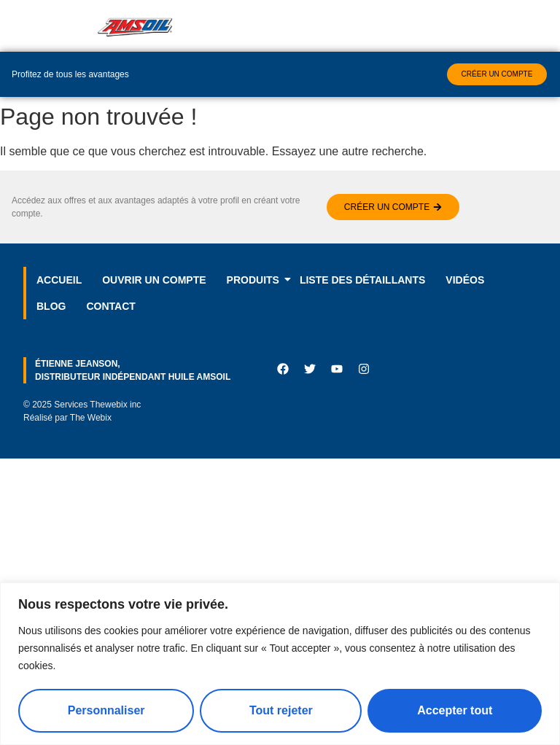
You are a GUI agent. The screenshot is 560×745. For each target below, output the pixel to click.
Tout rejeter (281, 710)
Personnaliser (106, 710)
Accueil (59, 280)
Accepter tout (455, 710)
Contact (110, 306)
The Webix (91, 418)
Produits (258, 280)
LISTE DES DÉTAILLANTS (362, 280)
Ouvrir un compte (154, 280)
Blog (51, 306)
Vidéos (465, 280)
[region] (280, 664)
